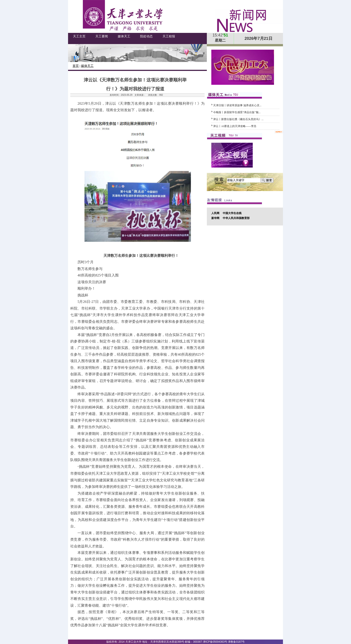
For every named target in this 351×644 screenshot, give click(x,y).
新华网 (215, 218)
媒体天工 (87, 66)
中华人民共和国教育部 (236, 218)
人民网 (215, 213)
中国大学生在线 (232, 213)
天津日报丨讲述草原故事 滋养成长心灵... (237, 105)
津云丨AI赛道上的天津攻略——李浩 (235, 126)
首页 (76, 66)
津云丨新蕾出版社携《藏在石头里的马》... (238, 119)
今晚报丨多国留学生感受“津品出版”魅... (237, 112)
